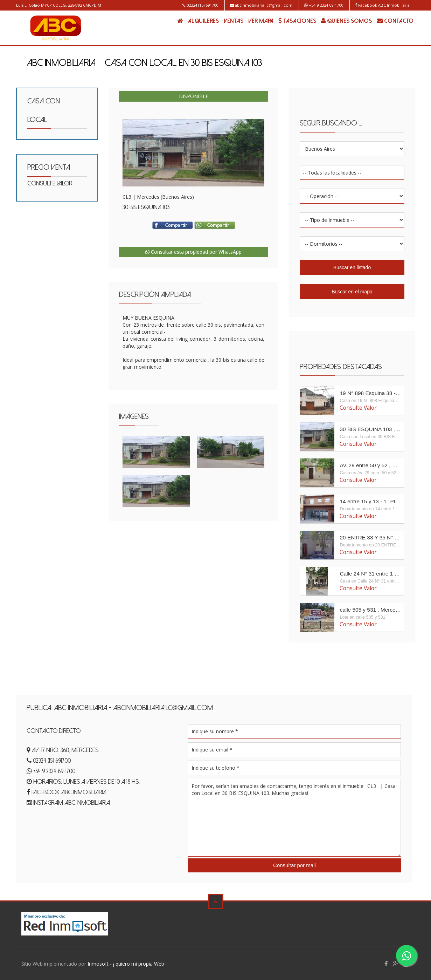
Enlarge (193, 153)
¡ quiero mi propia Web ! (140, 962)
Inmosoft (98, 962)
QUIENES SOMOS (346, 21)
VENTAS (234, 21)
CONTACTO (395, 21)
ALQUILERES (203, 21)
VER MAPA (261, 21)
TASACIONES (297, 21)
